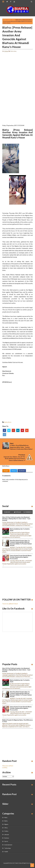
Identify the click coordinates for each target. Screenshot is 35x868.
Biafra (9, 20)
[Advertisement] (17, 71)
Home (5, 20)
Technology (8, 848)
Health (6, 852)
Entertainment (8, 845)
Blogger (6, 471)
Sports (6, 841)
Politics (6, 831)
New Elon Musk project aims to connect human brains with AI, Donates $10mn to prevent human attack (21, 543)
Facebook (22, 471)
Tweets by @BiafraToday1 (10, 604)
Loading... (5, 767)
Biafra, (12, 51)
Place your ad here (8, 766)
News (13, 20)
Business (7, 838)
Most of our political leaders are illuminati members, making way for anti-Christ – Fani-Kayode (16, 519)
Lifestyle (7, 835)
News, (15, 51)
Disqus (14, 471)
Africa (6, 828)
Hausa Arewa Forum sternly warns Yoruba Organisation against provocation (21, 557)
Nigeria (6, 824)
